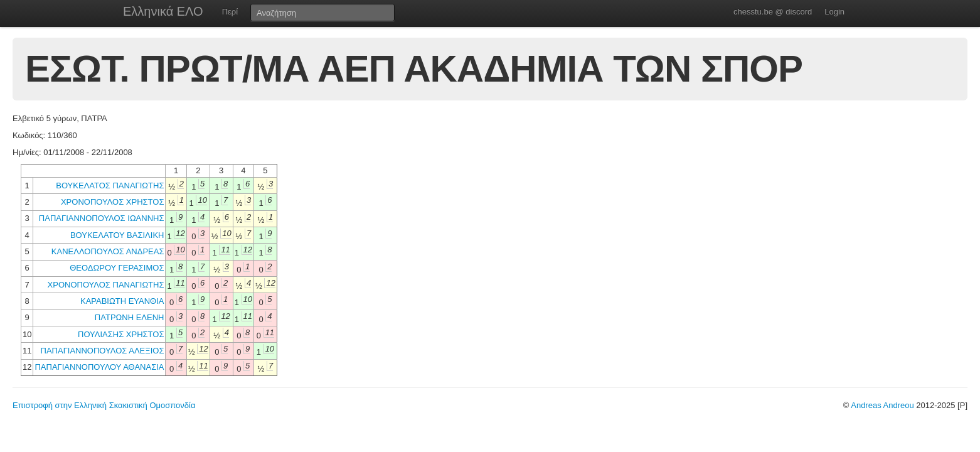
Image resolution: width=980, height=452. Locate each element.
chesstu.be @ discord (773, 12)
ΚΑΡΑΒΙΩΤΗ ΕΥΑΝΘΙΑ (122, 301)
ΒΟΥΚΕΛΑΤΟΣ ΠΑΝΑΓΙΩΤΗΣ (110, 186)
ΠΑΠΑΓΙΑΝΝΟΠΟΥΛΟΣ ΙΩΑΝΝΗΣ (102, 218)
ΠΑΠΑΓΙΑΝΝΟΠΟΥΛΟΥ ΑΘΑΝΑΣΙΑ (99, 367)
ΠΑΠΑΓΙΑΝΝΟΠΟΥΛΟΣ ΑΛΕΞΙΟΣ (103, 351)
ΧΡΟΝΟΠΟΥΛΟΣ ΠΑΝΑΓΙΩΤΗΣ (106, 285)
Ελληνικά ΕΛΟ (163, 11)
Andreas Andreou (882, 405)
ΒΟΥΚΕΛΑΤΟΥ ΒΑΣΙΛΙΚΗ (117, 235)
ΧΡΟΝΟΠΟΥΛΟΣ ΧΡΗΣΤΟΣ (113, 202)
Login (834, 12)
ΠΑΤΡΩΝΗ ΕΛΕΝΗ (130, 317)
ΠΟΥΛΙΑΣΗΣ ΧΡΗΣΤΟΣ (121, 334)
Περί (230, 12)
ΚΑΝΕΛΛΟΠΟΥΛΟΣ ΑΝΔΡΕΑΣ (108, 251)
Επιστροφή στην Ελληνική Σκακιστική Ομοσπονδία (104, 405)
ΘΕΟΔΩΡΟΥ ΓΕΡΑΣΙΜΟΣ (117, 268)
